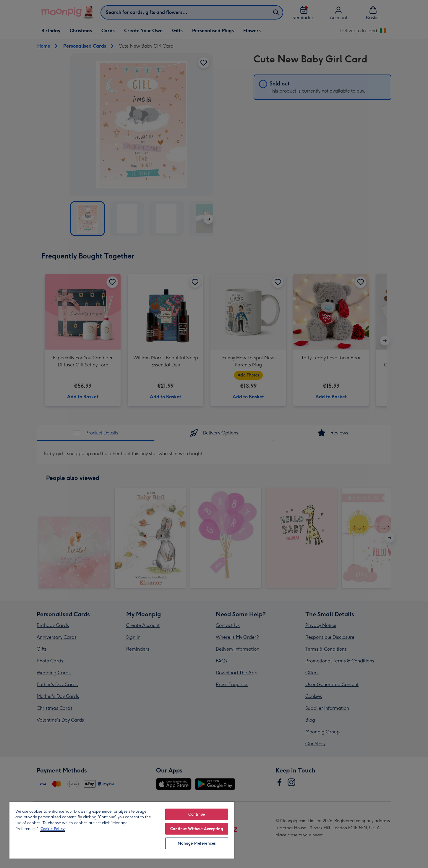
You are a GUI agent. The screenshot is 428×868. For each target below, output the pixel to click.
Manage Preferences (197, 843)
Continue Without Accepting (197, 829)
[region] (122, 830)
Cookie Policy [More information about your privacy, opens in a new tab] (53, 829)
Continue (197, 814)
